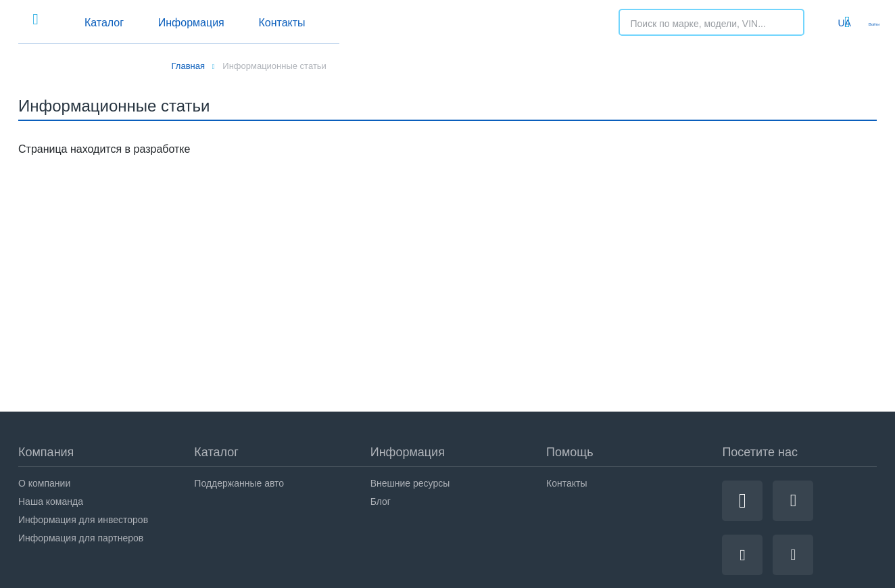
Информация (360, 23)
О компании (44, 483)
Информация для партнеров (81, 538)
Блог (381, 501)
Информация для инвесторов (83, 520)
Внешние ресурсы (410, 483)
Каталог (251, 23)
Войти (864, 22)
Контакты (473, 23)
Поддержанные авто (239, 483)
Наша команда (51, 501)
